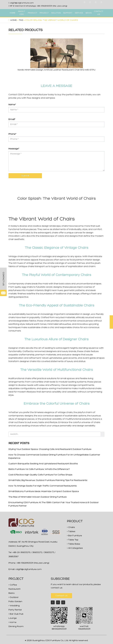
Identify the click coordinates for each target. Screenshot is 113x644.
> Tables (71, 532)
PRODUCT (33, 13)
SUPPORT (68, 13)
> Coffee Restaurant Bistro (14, 589)
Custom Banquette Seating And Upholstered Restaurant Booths (43, 464)
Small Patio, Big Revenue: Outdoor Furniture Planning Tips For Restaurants (48, 480)
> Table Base (74, 544)
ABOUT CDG (22, 13)
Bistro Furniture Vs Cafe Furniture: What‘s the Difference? (39, 469)
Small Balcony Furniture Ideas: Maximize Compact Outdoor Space (44, 491)
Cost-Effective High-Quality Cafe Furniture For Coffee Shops (40, 475)
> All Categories (75, 548)
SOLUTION (56, 13)
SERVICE (79, 13)
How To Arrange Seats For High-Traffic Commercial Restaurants (43, 486)
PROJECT (44, 13)
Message (14, 149)
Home (14, 20)
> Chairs (71, 527)
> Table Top (73, 540)
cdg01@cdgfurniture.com (22, 3)
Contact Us (61, 596)
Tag (21, 20)
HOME (13, 13)
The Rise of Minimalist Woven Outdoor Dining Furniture (38, 497)
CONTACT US (99, 13)
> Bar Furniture (74, 536)
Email (12, 119)
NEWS (89, 13)
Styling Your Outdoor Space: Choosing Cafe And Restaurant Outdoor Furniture (50, 449)
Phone (12, 134)
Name (12, 105)
